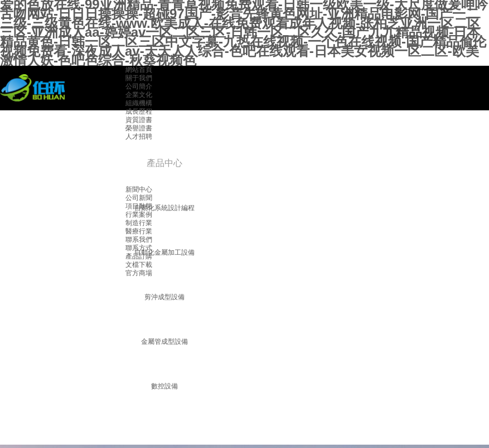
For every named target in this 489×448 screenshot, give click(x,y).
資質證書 (139, 120)
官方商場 (139, 273)
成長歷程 (139, 111)
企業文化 (139, 95)
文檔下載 (139, 265)
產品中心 (164, 163)
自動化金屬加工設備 (164, 252)
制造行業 (139, 223)
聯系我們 (139, 240)
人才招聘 (139, 137)
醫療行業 (139, 231)
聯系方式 (139, 248)
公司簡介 (139, 86)
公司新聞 (139, 198)
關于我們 (139, 78)
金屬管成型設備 (164, 342)
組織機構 (139, 103)
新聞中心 (139, 189)
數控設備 (164, 386)
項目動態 (139, 206)
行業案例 (139, 215)
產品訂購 (139, 256)
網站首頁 (139, 70)
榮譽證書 (139, 128)
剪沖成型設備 (164, 297)
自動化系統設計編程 (164, 208)
